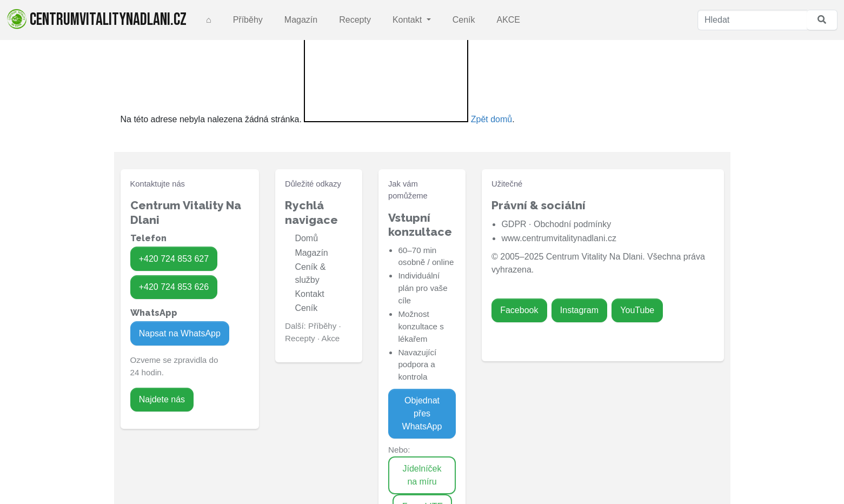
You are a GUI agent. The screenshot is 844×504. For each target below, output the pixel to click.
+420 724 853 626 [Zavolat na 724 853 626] (174, 287)
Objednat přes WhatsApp (422, 413)
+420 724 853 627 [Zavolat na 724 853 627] (174, 259)
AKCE (508, 20)
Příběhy (248, 20)
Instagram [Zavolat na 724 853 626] (579, 310)
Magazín (301, 20)
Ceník (464, 20)
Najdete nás (162, 399)
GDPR (514, 224)
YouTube (637, 310)
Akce (331, 338)
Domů (306, 238)
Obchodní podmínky (572, 224)
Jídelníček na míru (422, 475)
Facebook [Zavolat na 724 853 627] (519, 310)
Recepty (355, 20)
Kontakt (408, 20)
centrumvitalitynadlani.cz (97, 19)
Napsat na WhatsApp (180, 333)
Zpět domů (491, 119)
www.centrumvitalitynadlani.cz (559, 238)
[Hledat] (752, 20)
